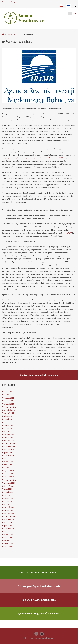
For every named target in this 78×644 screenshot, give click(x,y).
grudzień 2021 (9, 544)
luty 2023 (7, 504)
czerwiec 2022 (9, 529)
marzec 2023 (8, 501)
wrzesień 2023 (9, 483)
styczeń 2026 (9, 398)
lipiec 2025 (8, 416)
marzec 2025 (8, 428)
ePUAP (69, 233)
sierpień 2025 (9, 413)
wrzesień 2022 (9, 519)
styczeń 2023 (9, 507)
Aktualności (12, 34)
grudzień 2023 (9, 474)
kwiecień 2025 (9, 425)
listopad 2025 (9, 404)
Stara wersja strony (8, 2)
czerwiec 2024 (9, 456)
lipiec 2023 (8, 489)
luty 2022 (7, 541)
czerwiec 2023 (9, 492)
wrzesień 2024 (9, 446)
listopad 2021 (9, 547)
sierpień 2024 (9, 450)
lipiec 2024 (8, 453)
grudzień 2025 (9, 401)
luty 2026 (7, 395)
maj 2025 (7, 422)
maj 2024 (7, 459)
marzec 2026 (8, 392)
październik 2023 (10, 480)
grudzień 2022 (9, 510)
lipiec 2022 (8, 525)
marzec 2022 (8, 538)
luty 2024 (7, 468)
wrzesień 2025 (9, 410)
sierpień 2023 (9, 486)
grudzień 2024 (9, 437)
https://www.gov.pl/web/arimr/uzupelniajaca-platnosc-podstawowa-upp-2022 (33, 158)
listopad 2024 (9, 440)
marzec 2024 (8, 465)
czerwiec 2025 (9, 419)
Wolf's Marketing (47, 638)
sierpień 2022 (9, 522)
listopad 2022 (9, 513)
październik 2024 (10, 443)
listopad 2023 (9, 477)
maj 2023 (7, 495)
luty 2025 (7, 431)
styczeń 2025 (9, 434)
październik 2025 (10, 407)
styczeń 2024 (9, 471)
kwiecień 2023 (9, 498)
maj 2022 (7, 532)
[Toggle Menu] (70, 13)
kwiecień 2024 (9, 462)
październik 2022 (10, 516)
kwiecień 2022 (9, 535)
